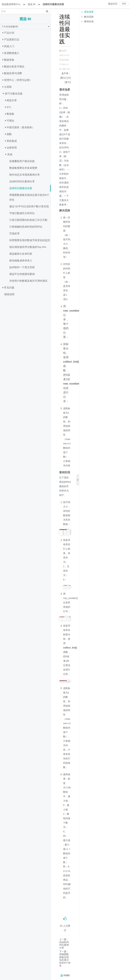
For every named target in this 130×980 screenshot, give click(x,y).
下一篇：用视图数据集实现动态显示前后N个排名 (65, 959)
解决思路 (89, 17)
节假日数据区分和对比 (22, 213)
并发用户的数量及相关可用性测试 (28, 281)
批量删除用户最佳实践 (22, 161)
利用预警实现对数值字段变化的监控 (30, 240)
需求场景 (89, 12)
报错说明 (9, 294)
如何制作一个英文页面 (22, 267)
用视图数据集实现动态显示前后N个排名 (29, 197)
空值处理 (14, 233)
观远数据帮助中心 (11, 4)
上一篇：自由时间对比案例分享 (64, 944)
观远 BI (32, 4)
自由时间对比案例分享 (22, 181)
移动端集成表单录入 (21, 260)
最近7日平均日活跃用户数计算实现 (29, 206)
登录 (124, 4)
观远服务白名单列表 (21, 254)
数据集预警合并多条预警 (23, 168)
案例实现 (89, 21)
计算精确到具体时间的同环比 (26, 227)
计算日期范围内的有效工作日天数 (28, 220)
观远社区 (113, 4)
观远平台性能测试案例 (22, 274)
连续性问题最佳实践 (53, 4)
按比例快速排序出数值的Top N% (28, 247)
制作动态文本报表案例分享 (25, 175)
